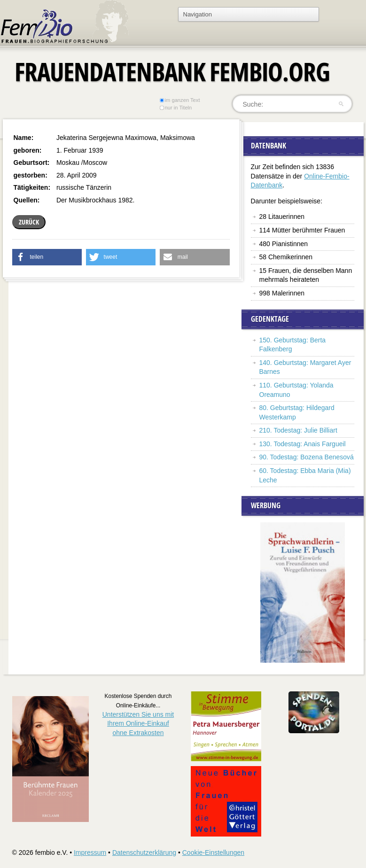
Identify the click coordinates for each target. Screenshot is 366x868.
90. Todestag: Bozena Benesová (307, 457)
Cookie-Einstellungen (213, 852)
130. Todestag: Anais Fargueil (303, 444)
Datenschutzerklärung (144, 852)
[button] (47, 257)
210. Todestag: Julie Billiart (298, 430)
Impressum (90, 852)
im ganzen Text (179, 100)
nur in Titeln (175, 108)
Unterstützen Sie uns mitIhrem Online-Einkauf (138, 724)
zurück (29, 222)
